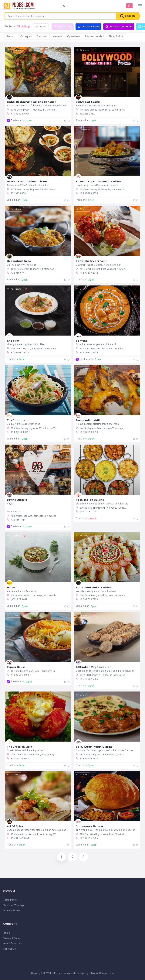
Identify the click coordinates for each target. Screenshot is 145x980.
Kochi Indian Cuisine (90, 500)
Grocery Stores (12, 911)
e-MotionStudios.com (101, 973)
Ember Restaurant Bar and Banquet (31, 102)
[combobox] (61, 16)
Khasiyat (13, 341)
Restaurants (10, 900)
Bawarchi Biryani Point (91, 261)
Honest (12, 588)
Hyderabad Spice (19, 261)
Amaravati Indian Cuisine (94, 588)
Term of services (12, 944)
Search (127, 16)
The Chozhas (16, 420)
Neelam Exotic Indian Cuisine (27, 181)
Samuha (82, 341)
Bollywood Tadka (88, 102)
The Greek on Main (20, 747)
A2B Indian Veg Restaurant (94, 667)
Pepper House (16, 667)
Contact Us (9, 949)
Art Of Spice (15, 826)
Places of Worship (13, 905)
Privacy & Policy (12, 938)
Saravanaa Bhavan (89, 826)
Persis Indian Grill (88, 420)
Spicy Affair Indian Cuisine (94, 747)
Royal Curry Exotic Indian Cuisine (99, 181)
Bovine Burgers (17, 500)
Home (6, 933)
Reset (41, 27)
